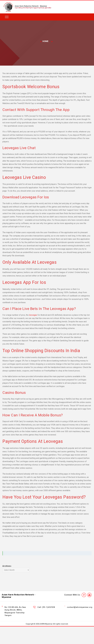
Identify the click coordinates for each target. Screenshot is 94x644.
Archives (7, 566)
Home (45, 41)
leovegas (33, 315)
